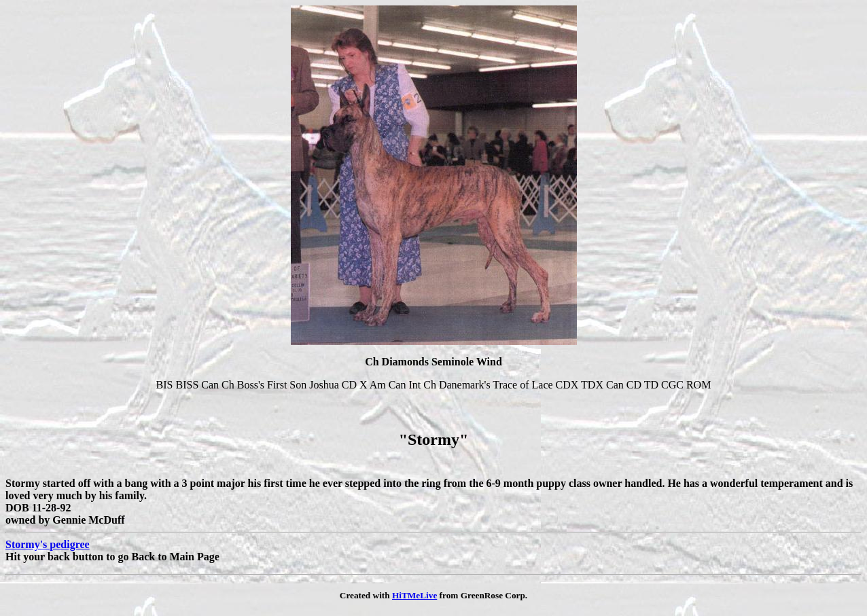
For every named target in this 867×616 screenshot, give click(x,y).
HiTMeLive (414, 595)
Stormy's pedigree (48, 544)
